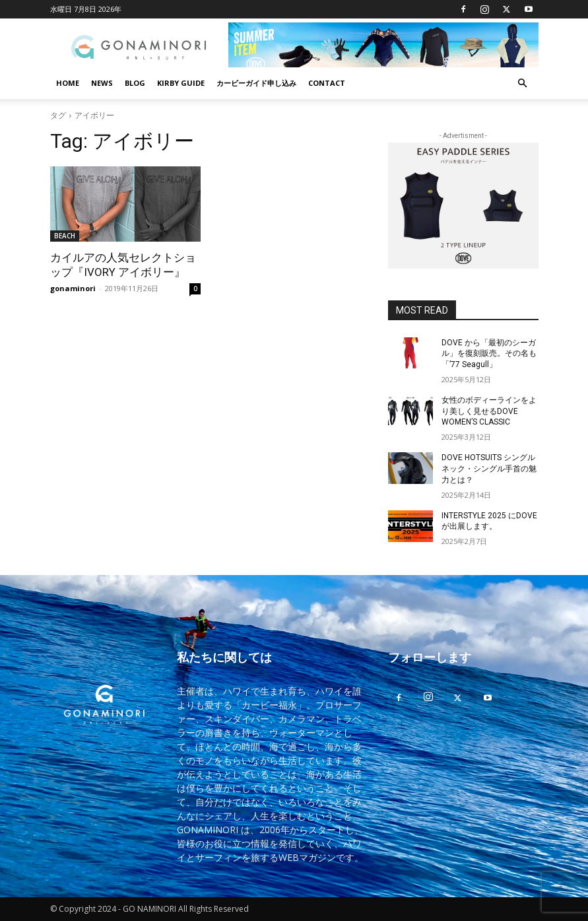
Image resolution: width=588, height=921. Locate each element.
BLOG (135, 83)
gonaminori (73, 288)
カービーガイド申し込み (256, 83)
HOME (68, 83)
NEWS (102, 83)
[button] (523, 84)
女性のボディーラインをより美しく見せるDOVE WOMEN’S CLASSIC (489, 411)
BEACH (65, 236)
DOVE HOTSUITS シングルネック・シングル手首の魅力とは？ (489, 469)
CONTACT (327, 83)
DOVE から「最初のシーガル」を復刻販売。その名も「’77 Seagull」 (489, 354)
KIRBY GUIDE (181, 83)
